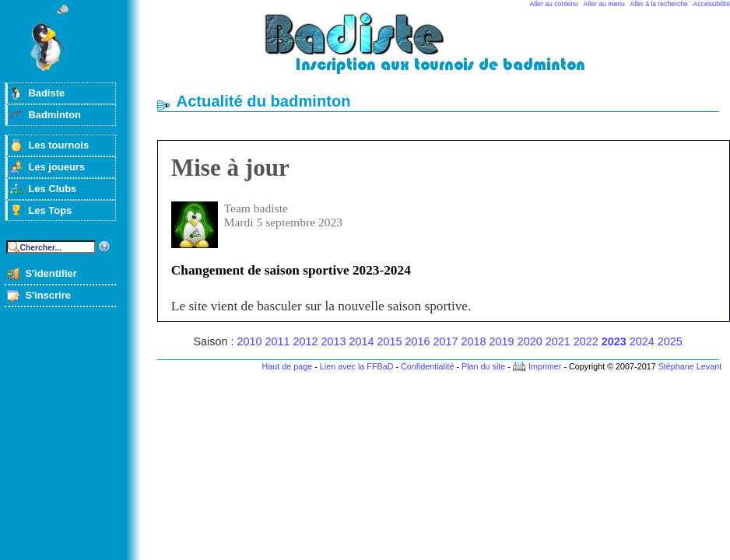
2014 (362, 341)
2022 (586, 341)
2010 (249, 341)
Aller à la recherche (659, 4)
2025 (670, 341)
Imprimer (545, 366)
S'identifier (51, 273)
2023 (614, 341)
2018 (474, 341)
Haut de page (287, 366)
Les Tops (50, 210)
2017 (446, 341)
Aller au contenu (554, 4)
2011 (277, 341)
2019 (502, 341)
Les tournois (58, 145)
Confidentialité (427, 366)
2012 (306, 341)
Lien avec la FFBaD (357, 366)
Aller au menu (604, 4)
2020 (530, 341)
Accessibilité (712, 4)
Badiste (46, 93)
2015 (390, 341)
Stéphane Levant (690, 366)
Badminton (54, 115)
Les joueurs (56, 167)
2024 (642, 341)
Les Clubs (52, 189)
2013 (334, 341)
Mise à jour (230, 168)
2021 (558, 341)
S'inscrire (48, 295)
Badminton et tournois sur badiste (444, 51)
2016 (418, 341)
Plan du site (483, 366)
